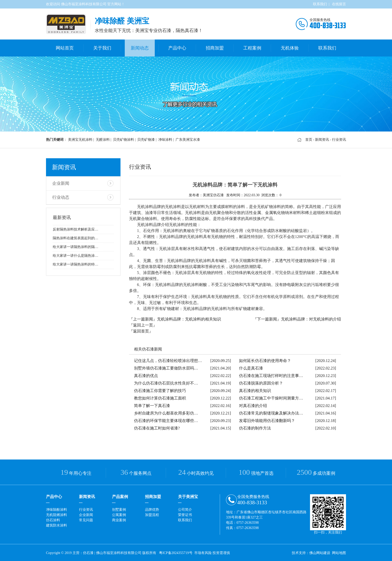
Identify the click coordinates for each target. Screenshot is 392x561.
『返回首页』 (141, 330)
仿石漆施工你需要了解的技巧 (160, 390)
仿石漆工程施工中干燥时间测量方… (271, 397)
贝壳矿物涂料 (123, 139)
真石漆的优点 (146, 375)
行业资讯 (86, 509)
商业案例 (119, 519)
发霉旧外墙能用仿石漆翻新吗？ (267, 420)
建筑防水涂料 (56, 525)
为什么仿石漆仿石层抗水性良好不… (166, 382)
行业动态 (60, 196)
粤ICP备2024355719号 (176, 552)
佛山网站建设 (320, 552)
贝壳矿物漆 (146, 139)
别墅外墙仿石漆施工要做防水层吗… (166, 367)
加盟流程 (152, 514)
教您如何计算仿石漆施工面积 (160, 397)
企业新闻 (60, 182)
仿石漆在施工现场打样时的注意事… (271, 375)
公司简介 (185, 509)
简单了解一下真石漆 (152, 405)
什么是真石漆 (251, 367)
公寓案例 (119, 514)
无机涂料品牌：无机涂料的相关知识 (189, 318)
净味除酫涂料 (56, 509)
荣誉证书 (185, 514)
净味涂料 (165, 139)
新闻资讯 (322, 139)
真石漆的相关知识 (255, 390)
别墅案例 (119, 509)
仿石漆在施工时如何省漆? (157, 427)
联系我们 (320, 4)
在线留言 (339, 4)
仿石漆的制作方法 (255, 427)
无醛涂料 (103, 139)
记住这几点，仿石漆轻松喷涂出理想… (168, 360)
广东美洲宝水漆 (188, 139)
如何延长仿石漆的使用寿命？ (265, 360)
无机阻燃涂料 (56, 514)
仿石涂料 (53, 519)
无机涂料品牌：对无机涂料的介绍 (311, 318)
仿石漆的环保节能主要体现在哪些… (166, 420)
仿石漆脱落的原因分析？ (261, 382)
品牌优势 (152, 509)
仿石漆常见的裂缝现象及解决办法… (271, 412)
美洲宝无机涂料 (80, 139)
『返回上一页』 (143, 324)
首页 (309, 139)
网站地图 (339, 552)
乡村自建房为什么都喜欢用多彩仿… (166, 412)
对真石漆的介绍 (253, 405)
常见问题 (86, 519)
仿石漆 (88, 552)
